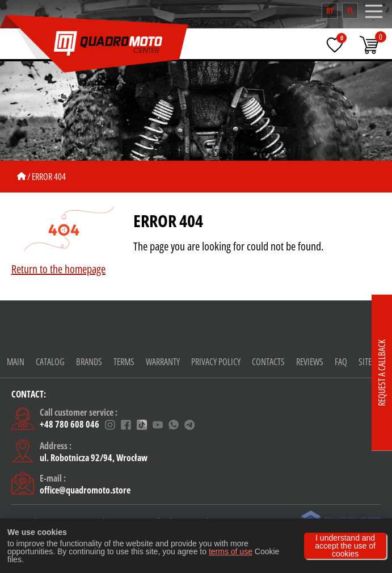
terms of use (231, 551)
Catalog (50, 362)
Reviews (310, 362)
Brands (89, 362)
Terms (124, 362)
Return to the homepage (58, 269)
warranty (163, 362)
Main (16, 362)
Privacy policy (216, 362)
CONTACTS (268, 362)
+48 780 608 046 (69, 425)
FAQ (341, 362)
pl (350, 11)
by (330, 11)
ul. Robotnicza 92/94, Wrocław (94, 458)
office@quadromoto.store (85, 490)
